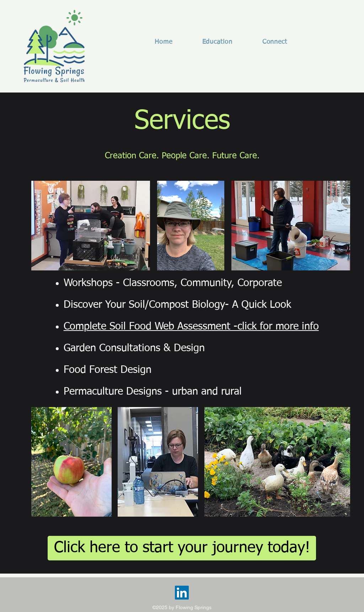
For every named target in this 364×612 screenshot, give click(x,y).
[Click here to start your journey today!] (182, 548)
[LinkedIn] (182, 593)
